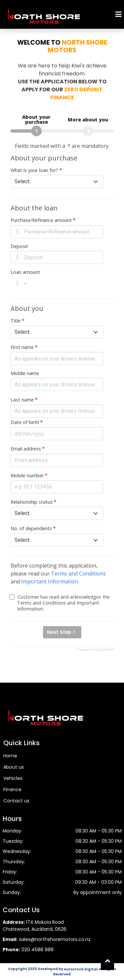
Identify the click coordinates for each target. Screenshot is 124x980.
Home (10, 756)
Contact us (16, 801)
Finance (12, 789)
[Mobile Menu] (119, 14)
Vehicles (13, 778)
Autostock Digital (81, 969)
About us (14, 767)
